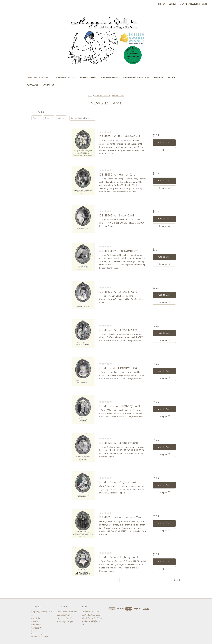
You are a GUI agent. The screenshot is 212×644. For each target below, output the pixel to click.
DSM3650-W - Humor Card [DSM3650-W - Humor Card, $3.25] (117, 175)
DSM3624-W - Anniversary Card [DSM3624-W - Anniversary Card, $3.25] (121, 517)
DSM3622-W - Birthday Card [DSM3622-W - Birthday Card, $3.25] (119, 557)
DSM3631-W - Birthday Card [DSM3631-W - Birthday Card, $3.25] (118, 368)
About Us (158, 78)
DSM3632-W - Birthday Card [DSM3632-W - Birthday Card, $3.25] (118, 330)
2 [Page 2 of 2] (123, 580)
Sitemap (35, 631)
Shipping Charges (110, 78)
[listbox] (87, 118)
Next (177, 580)
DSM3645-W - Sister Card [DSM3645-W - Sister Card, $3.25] (117, 216)
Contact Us (49, 85)
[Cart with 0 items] (205, 4)
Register (195, 4)
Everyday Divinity (66, 78)
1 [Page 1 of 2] (118, 580)
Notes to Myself (88, 78)
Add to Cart (164, 142)
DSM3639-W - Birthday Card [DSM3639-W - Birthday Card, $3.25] (118, 292)
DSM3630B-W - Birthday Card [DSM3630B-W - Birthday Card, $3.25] (120, 406)
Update (61, 118)
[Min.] (37, 118)
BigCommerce (44, 634)
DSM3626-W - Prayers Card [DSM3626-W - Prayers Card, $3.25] (118, 482)
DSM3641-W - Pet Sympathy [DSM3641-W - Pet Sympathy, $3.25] (119, 251)
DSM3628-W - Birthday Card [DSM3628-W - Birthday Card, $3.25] (119, 443)
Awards (172, 78)
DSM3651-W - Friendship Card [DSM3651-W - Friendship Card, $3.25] (120, 136)
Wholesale (33, 85)
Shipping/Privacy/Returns (136, 78)
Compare (164, 150)
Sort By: (74, 118)
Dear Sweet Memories (39, 78)
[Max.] (49, 118)
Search (173, 4)
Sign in (183, 4)
